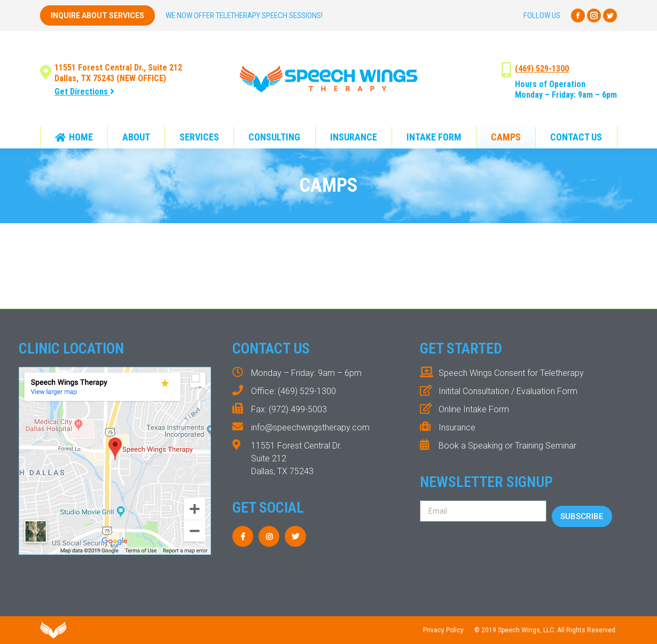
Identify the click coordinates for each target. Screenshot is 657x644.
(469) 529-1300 (542, 69)
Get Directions (84, 92)
